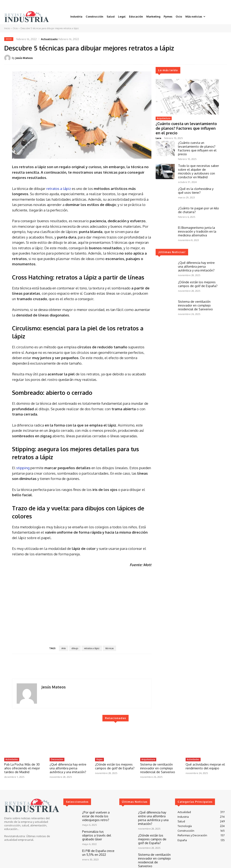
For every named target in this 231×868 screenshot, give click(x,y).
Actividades (12, 759)
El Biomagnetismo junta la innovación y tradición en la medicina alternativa (197, 225)
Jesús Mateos (24, 58)
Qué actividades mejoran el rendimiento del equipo (205, 766)
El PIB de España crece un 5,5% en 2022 (98, 848)
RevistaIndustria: (15, 836)
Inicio (7, 28)
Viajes (99, 759)
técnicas (109, 648)
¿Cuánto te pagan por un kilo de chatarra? (198, 204)
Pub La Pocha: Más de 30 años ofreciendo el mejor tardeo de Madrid (22, 768)
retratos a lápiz (59, 189)
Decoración (57, 759)
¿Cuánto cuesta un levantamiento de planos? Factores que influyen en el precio (186, 125)
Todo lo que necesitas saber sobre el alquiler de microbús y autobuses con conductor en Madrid (198, 165)
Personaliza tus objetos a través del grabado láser (98, 831)
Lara (158, 132)
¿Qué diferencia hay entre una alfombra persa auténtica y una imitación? (196, 260)
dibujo (75, 648)
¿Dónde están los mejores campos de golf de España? (198, 278)
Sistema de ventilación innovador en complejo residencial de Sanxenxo (195, 299)
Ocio (15, 28)
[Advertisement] (82, 606)
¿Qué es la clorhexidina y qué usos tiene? (196, 185)
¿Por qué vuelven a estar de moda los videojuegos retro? (98, 815)
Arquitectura (164, 118)
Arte (64, 648)
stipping (23, 468)
